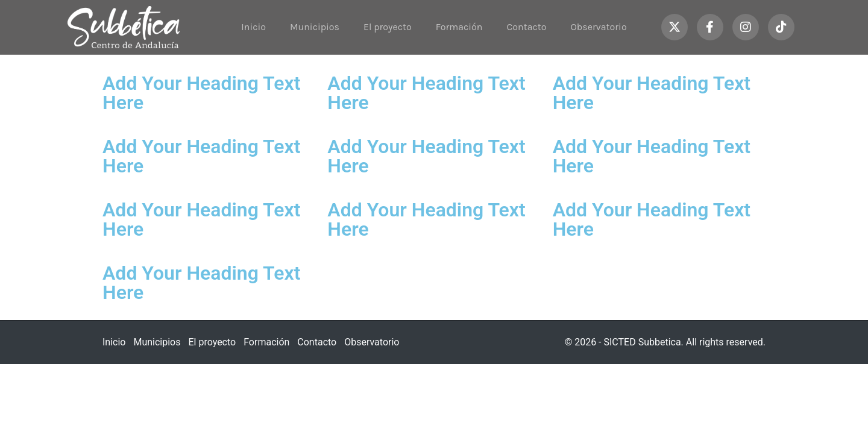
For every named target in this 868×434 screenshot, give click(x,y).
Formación (459, 27)
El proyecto (388, 27)
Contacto (526, 27)
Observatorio (599, 27)
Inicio (253, 27)
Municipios (315, 27)
